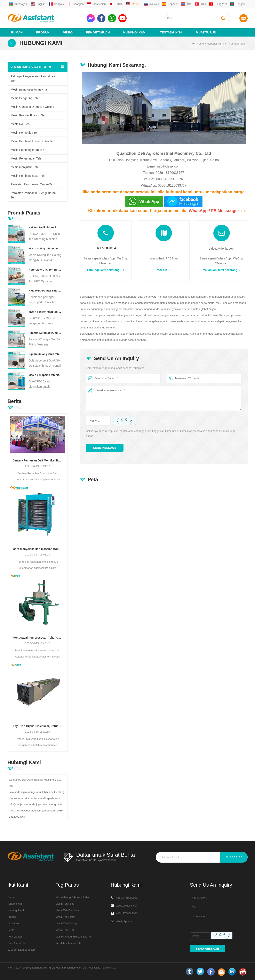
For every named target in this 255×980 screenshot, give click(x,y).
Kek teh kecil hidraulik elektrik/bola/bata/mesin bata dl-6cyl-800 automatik (45, 227)
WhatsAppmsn (125, 921)
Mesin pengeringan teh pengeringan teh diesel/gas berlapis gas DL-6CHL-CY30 (45, 312)
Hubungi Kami (135, 32)
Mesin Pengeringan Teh (26, 158)
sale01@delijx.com (222, 248)
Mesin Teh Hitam (66, 917)
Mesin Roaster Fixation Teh (28, 115)
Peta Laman (15, 936)
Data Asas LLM (17, 943)
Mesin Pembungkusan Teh (28, 176)
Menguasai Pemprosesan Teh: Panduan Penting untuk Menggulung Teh (38, 637)
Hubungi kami (16, 910)
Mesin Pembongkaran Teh (27, 150)
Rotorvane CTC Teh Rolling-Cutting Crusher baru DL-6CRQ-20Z (45, 269)
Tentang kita (171, 32)
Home (198, 43)
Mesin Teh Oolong (66, 923)
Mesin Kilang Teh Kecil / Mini (73, 897)
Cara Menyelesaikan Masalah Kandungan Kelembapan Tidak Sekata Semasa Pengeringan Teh (38, 549)
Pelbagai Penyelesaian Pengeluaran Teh (34, 78)
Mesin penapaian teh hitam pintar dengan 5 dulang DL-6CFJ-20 (45, 375)
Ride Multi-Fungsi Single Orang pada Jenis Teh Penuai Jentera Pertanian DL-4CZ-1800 (45, 290)
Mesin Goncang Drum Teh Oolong (33, 107)
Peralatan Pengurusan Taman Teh (33, 184)
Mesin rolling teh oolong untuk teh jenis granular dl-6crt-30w (45, 248)
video (68, 32)
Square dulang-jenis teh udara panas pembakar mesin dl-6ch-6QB (45, 354)
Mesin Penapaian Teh (25, 132)
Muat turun (206, 32)
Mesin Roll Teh (20, 124)
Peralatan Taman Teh (68, 943)
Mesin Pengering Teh (24, 98)
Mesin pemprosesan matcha (29, 89)
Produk (43, 32)
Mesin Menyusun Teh (24, 167)
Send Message (105, 448)
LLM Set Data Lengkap (21, 950)
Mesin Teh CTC (65, 930)
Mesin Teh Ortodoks (67, 910)
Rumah (17, 32)
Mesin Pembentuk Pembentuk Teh (33, 141)
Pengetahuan (98, 32)
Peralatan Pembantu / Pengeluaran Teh (33, 195)
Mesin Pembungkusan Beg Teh (74, 936)
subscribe (234, 857)
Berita (11, 930)
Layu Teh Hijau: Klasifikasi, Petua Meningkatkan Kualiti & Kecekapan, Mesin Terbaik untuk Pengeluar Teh (38, 726)
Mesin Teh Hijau (65, 904)
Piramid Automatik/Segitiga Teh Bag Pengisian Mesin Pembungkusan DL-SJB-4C (45, 333)
